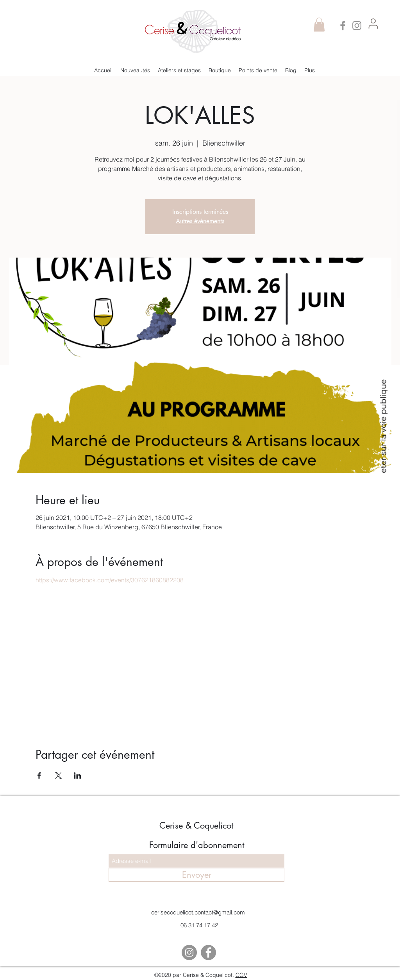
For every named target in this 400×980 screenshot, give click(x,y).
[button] (319, 25)
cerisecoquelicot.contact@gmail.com (198, 912)
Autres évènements (200, 221)
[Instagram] (357, 26)
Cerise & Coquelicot (196, 825)
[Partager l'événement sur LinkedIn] (78, 775)
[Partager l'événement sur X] (58, 775)
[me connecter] (373, 23)
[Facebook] (343, 26)
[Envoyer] (196, 875)
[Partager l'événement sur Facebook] (39, 775)
